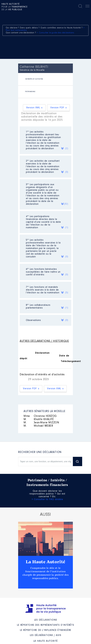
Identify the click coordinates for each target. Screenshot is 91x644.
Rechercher (80, 6)
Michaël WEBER (38, 426)
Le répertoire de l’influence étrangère (45, 630)
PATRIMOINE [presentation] (30, 92)
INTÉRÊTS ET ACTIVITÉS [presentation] (34, 79)
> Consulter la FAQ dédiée (47, 499)
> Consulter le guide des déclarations (55, 33)
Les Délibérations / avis (45, 635)
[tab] (45, 79)
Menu (87, 7)
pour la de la (14, 7)
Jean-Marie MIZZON (41, 423)
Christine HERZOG (40, 416)
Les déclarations (46, 620)
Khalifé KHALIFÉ (39, 419)
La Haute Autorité (46, 562)
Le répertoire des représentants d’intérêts (45, 625)
